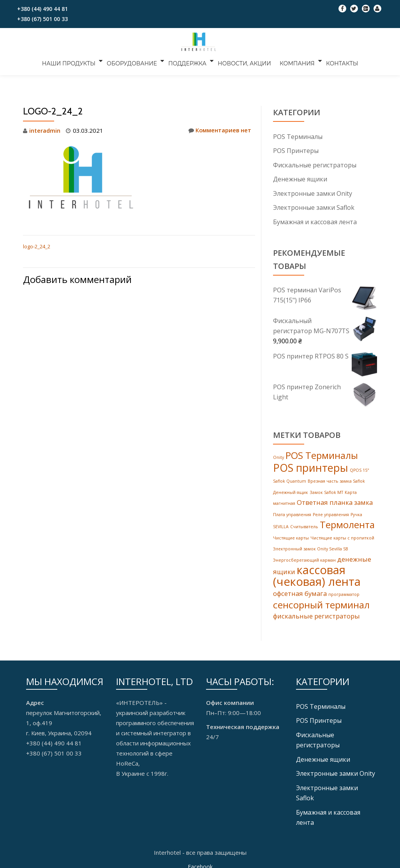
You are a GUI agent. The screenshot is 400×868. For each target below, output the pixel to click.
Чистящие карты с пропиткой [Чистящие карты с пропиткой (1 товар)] (342, 536)
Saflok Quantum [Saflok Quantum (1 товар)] (290, 480)
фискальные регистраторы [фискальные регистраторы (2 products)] (316, 614)
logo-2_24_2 (37, 246)
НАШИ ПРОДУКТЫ (72, 61)
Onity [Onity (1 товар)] (278, 457)
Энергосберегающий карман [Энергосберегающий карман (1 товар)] (304, 557)
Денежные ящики (300, 179)
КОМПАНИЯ (295, 61)
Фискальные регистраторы (315, 165)
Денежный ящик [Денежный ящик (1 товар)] (291, 491)
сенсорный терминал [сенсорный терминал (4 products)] (321, 602)
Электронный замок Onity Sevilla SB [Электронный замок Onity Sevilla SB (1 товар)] (311, 546)
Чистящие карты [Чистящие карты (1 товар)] (291, 536)
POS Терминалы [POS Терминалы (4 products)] (322, 454)
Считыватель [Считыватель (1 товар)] (304, 525)
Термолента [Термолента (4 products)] (347, 523)
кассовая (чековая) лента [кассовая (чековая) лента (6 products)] (317, 574)
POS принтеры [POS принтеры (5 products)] (311, 467)
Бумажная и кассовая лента (315, 221)
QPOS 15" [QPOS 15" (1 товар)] (359, 469)
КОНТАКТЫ (338, 61)
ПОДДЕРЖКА (189, 61)
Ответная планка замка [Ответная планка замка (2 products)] (335, 501)
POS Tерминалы (298, 137)
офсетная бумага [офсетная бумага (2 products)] (300, 591)
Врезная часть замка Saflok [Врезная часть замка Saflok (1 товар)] (336, 480)
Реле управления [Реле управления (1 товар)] (331, 513)
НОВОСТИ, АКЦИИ (244, 61)
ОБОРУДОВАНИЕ (134, 61)
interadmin (45, 130)
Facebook (200, 862)
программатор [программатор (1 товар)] (344, 592)
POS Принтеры (296, 151)
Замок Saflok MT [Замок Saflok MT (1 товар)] (326, 491)
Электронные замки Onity (313, 193)
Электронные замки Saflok (314, 207)
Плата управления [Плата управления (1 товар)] (292, 513)
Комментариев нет (219, 130)
